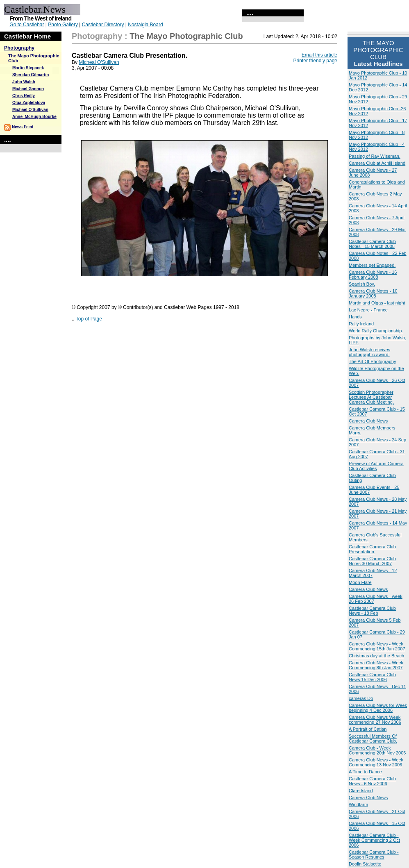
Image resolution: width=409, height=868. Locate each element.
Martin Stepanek (28, 68)
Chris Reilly (24, 96)
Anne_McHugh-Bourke (34, 117)
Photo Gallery (63, 25)
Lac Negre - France (368, 310)
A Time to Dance (365, 772)
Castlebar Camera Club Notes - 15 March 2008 (372, 244)
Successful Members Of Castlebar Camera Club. (373, 738)
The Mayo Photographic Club (186, 36)
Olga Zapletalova (29, 103)
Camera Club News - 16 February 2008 (373, 275)
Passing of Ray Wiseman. (375, 156)
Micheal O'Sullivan (99, 62)
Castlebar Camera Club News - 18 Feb (372, 611)
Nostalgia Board (145, 25)
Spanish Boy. (362, 284)
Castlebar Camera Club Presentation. (372, 549)
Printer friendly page (315, 61)
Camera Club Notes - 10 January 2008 (373, 293)
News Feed (23, 127)
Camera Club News (368, 421)
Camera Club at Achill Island (377, 163)
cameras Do (361, 698)
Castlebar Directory (103, 25)
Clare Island (361, 791)
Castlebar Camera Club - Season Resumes (374, 854)
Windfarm (358, 804)
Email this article (319, 55)
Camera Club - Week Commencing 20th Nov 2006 (377, 750)
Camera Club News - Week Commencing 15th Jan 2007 (377, 646)
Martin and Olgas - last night (377, 303)
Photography (19, 48)
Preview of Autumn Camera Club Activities (376, 466)
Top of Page (89, 319)
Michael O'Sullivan (30, 110)
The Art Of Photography (373, 361)
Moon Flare (360, 582)
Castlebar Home (27, 36)
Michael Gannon (28, 89)
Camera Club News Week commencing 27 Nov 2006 (375, 720)
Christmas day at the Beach (376, 656)
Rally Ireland (361, 324)
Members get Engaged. (372, 265)
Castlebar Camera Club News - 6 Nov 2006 (372, 781)
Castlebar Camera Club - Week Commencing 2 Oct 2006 (374, 840)
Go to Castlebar (27, 25)
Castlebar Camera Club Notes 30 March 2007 (372, 561)
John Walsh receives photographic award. (369, 352)
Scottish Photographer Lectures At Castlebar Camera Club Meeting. (371, 397)
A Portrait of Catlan (368, 729)
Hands (355, 317)
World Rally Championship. (376, 331)
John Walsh (24, 82)
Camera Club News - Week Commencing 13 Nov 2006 (376, 762)
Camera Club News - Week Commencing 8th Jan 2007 (376, 665)
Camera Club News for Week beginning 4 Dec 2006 (378, 708)
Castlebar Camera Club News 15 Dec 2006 (372, 677)
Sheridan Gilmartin (31, 75)
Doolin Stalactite (365, 864)
